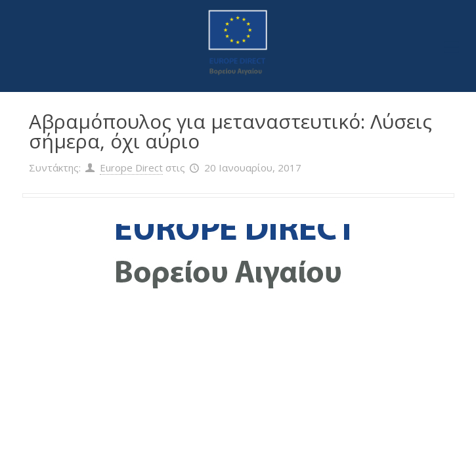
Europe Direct (131, 168)
